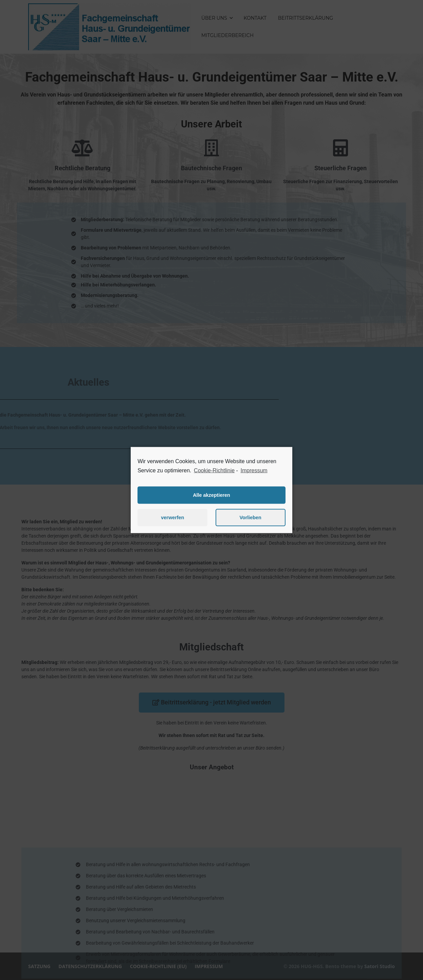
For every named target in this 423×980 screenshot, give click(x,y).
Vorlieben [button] (250, 518)
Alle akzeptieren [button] (211, 495)
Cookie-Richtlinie (214, 470)
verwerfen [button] (172, 518)
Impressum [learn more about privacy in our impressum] (254, 470)
